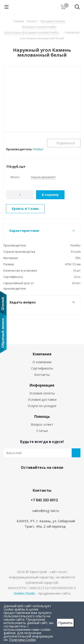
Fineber (38, 149)
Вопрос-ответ (42, 424)
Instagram (41, 478)
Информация (42, 385)
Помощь (42, 416)
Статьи (42, 431)
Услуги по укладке (42, 406)
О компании (42, 362)
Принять (65, 623)
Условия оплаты (42, 393)
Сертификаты (42, 368)
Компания (42, 354)
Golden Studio (24, 593)
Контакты (42, 374)
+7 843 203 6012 (44, 500)
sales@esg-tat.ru (46, 511)
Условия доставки (42, 399)
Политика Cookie (22, 640)
